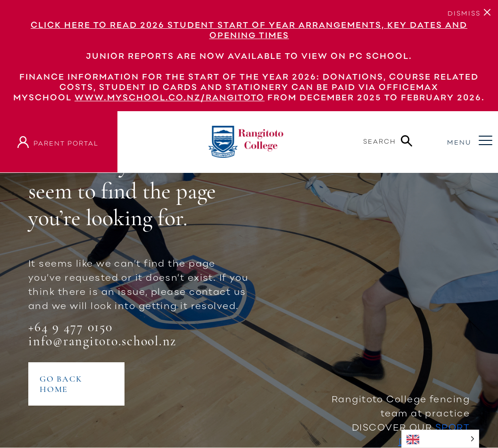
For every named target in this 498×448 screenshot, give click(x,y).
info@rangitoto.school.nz (102, 341)
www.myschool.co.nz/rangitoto (170, 97)
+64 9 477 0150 (71, 327)
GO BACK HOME (61, 384)
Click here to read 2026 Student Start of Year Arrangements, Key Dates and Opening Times (249, 30)
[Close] (464, 12)
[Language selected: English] (440, 439)
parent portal (66, 143)
